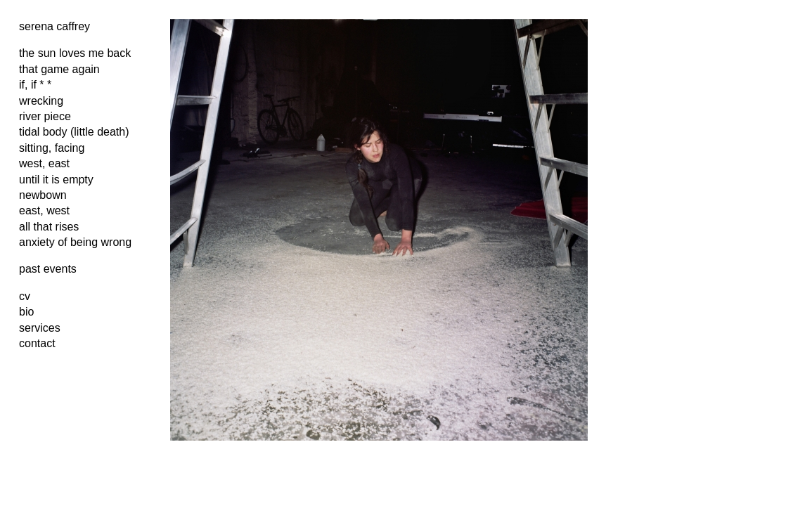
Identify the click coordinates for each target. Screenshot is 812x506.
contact (37, 343)
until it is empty (56, 180)
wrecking (41, 101)
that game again (59, 69)
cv (25, 296)
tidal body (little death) (74, 132)
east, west (44, 210)
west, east (44, 163)
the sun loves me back (75, 53)
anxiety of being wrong (75, 242)
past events (48, 269)
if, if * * (35, 85)
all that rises (49, 227)
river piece (45, 116)
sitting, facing (52, 148)
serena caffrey (54, 26)
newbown (43, 195)
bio (26, 312)
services (40, 328)
